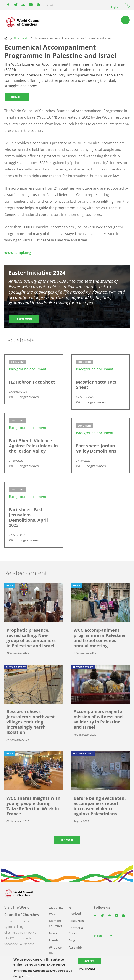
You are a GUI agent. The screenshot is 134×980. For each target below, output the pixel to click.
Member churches (56, 923)
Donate (17, 97)
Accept (89, 961)
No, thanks (88, 969)
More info (32, 976)
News (53, 933)
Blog (72, 940)
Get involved (75, 911)
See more (67, 840)
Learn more (24, 319)
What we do (21, 38)
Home (6, 38)
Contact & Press (76, 930)
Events (54, 940)
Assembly (76, 947)
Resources (76, 921)
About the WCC (56, 911)
